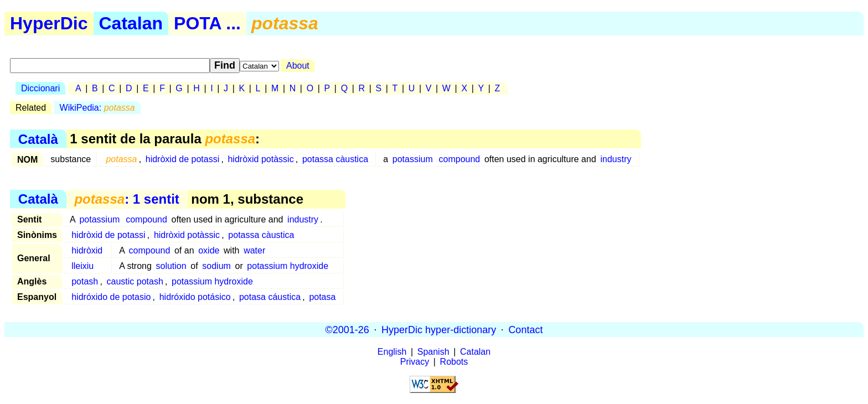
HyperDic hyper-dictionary (439, 329)
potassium (413, 159)
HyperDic (49, 23)
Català (38, 139)
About (298, 66)
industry (616, 159)
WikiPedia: (97, 108)
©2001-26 (347, 329)
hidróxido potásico (195, 297)
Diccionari (40, 88)
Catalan (131, 23)
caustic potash (135, 281)
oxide (209, 250)
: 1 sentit (126, 199)
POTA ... (207, 23)
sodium (216, 266)
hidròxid (87, 250)
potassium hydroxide (288, 266)
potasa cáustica (270, 297)
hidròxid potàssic (260, 159)
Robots (454, 362)
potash (85, 281)
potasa (322, 297)
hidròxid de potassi (182, 159)
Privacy (415, 362)
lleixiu (82, 266)
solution (171, 266)
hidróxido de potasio (111, 297)
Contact (525, 329)
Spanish (433, 352)
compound (460, 159)
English (392, 352)
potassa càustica (335, 159)
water (254, 250)
